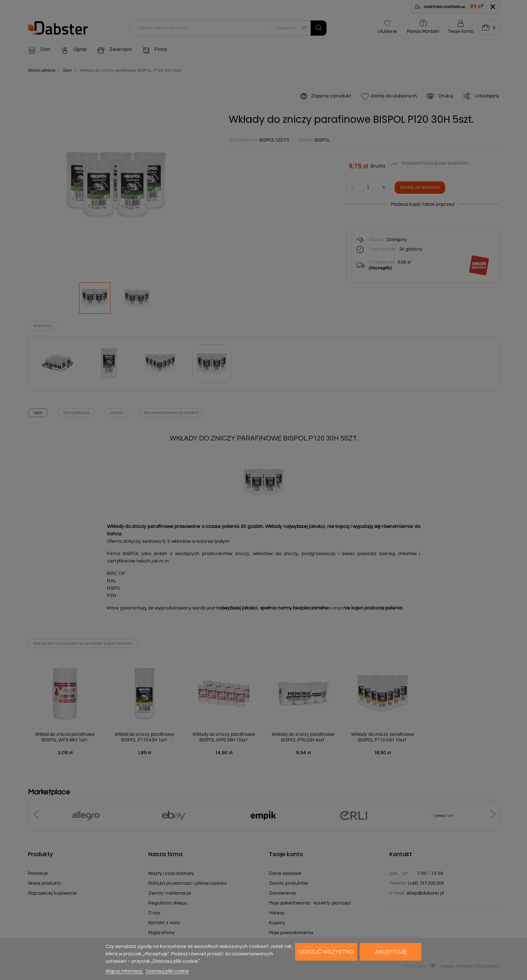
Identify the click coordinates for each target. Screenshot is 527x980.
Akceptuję (391, 952)
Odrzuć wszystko (326, 952)
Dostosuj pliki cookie (167, 971)
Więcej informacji (124, 971)
